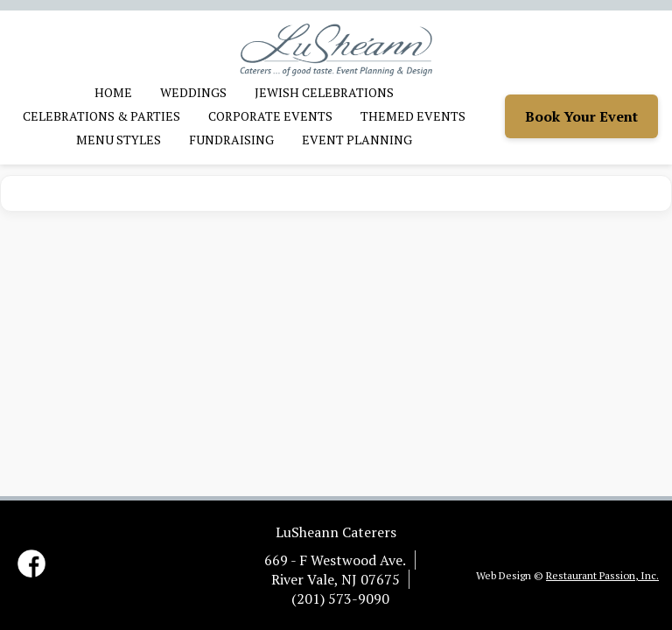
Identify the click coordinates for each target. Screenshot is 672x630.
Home (113, 92)
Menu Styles (119, 140)
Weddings (193, 92)
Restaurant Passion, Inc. (602, 575)
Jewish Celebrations (324, 92)
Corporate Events (270, 116)
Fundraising (231, 140)
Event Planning (357, 140)
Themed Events (413, 116)
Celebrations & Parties (101, 116)
